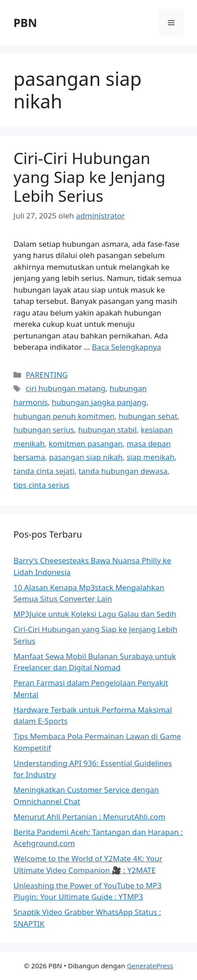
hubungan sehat (148, 416)
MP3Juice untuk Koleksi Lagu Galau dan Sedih (95, 614)
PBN (25, 22)
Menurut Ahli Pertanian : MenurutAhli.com (89, 817)
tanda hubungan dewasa (123, 471)
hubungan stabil (107, 430)
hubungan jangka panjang (99, 402)
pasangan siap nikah (86, 457)
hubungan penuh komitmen (64, 416)
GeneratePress (150, 966)
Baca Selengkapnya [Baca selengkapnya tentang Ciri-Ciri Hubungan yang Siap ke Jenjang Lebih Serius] (127, 347)
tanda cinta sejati (44, 471)
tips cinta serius (41, 485)
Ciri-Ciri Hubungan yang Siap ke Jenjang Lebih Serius (90, 177)
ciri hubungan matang (66, 388)
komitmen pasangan (85, 443)
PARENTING (47, 375)
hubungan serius (44, 430)
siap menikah (150, 457)
